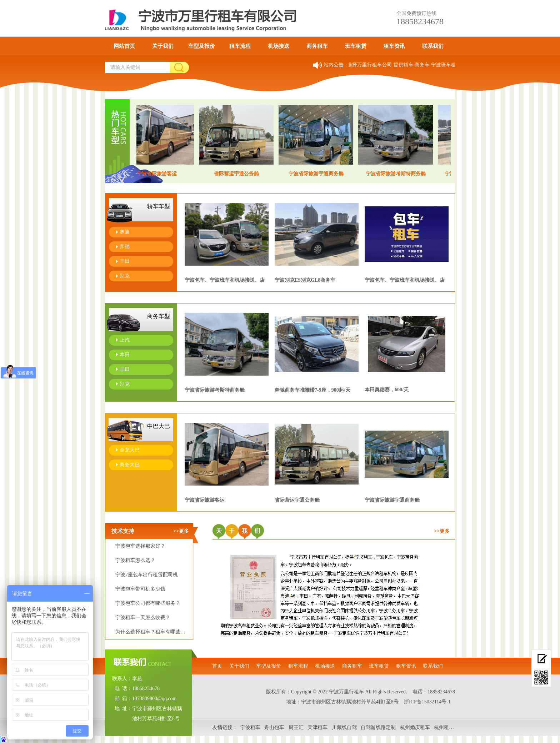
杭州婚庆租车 (415, 727)
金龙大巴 (130, 450)
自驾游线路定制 (378, 727)
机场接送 (279, 46)
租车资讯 (394, 46)
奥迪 (125, 232)
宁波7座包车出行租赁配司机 (147, 575)
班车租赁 (356, 46)
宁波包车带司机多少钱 (140, 589)
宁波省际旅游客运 (205, 500)
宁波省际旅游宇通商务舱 (392, 500)
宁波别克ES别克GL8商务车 (305, 280)
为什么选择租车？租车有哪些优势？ (155, 632)
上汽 (125, 340)
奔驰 (125, 247)
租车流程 (240, 46)
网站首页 (124, 46)
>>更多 (181, 531)
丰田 (125, 261)
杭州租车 (444, 727)
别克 (125, 276)
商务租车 (317, 46)
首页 (217, 666)
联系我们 (433, 46)
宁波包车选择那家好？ (140, 546)
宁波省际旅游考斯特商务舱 (215, 390)
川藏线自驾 (344, 727)
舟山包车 (274, 727)
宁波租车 (250, 727)
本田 (125, 355)
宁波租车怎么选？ (135, 560)
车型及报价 (202, 46)
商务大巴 (130, 465)
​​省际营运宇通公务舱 (297, 500)
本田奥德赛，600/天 (387, 390)
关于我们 (163, 46)
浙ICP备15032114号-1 (427, 702)
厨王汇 (296, 727)
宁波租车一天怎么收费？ (143, 618)
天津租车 (317, 727)
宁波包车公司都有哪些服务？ (148, 603)
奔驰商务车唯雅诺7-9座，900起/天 (312, 390)
